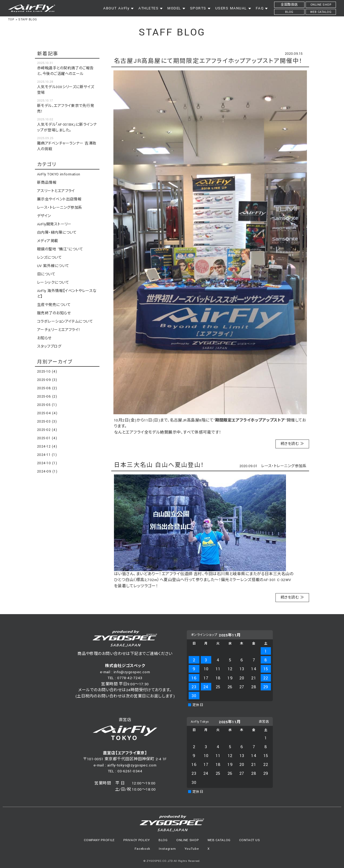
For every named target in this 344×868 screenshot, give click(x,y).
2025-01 (47, 438)
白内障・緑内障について (57, 233)
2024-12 (47, 446)
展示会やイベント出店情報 (59, 199)
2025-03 (47, 422)
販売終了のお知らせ (54, 313)
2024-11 (47, 455)
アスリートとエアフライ (56, 191)
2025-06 (47, 397)
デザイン (44, 216)
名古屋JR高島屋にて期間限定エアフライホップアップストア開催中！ (208, 61)
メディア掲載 (48, 241)
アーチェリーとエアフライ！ (59, 330)
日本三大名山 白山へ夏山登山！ (159, 465)
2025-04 (47, 413)
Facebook (142, 849)
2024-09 (47, 471)
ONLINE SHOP (187, 840)
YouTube (192, 849)
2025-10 (47, 372)
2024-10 (47, 463)
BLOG (163, 840)
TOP (11, 19)
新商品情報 (47, 183)
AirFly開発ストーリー (54, 224)
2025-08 (47, 388)
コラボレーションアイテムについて (65, 322)
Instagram (167, 849)
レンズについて (49, 258)
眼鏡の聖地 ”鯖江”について (60, 249)
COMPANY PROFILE (99, 840)
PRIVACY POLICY (137, 840)
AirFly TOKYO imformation (59, 174)
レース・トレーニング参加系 (284, 466)
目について (46, 274)
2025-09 (47, 380)
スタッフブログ (49, 347)
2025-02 (47, 430)
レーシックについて (53, 283)
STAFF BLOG (28, 19)
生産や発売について (54, 305)
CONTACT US (250, 840)
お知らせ (44, 338)
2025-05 (47, 405)
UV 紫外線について (53, 266)
